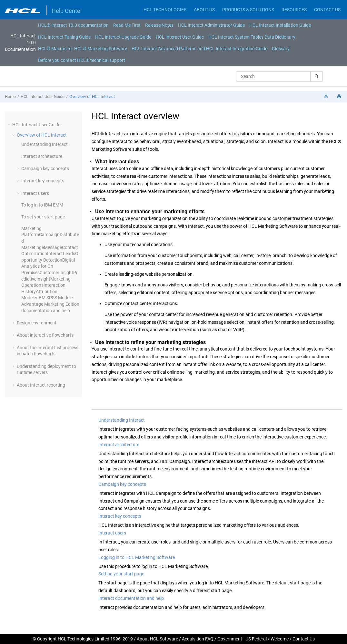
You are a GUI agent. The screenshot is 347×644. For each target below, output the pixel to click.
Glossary (281, 49)
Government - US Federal (242, 639)
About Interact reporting (41, 385)
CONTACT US (327, 10)
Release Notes (159, 25)
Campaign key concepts (45, 168)
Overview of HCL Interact (92, 96)
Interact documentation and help (131, 598)
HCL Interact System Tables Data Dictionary (252, 37)
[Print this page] (340, 97)
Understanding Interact (45, 144)
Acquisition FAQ (198, 639)
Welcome (280, 639)
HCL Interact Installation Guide (280, 25)
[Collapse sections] (327, 97)
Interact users (35, 193)
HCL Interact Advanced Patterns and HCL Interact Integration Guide (199, 49)
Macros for (83, 49)
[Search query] (279, 76)
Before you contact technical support (82, 60)
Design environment (37, 323)
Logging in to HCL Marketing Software (137, 557)
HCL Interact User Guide (180, 37)
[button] (10, 125)
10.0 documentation (73, 25)
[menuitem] (73, 25)
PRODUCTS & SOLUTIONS (248, 10)
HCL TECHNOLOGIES (165, 10)
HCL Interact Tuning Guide (64, 37)
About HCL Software (157, 639)
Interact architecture (42, 156)
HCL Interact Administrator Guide (211, 25)
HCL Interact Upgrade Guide (123, 37)
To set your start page (43, 217)
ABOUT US (204, 10)
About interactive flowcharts (45, 335)
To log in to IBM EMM (42, 205)
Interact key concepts (43, 181)
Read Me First (127, 25)
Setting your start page (121, 574)
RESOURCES (294, 10)
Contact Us (304, 639)
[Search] (317, 76)
